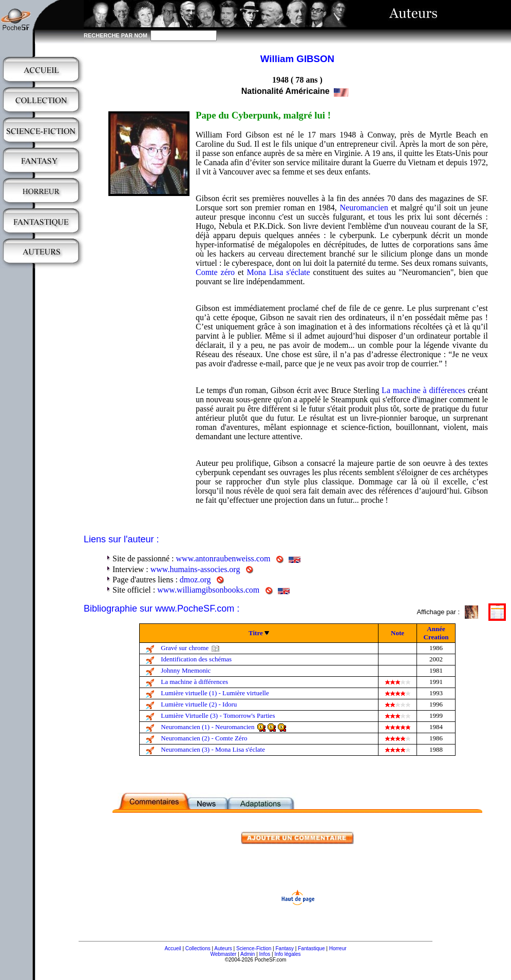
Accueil (173, 948)
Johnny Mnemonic (186, 670)
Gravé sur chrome (185, 648)
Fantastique (311, 948)
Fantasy (285, 948)
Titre (256, 633)
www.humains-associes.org (195, 569)
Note (398, 633)
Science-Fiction (254, 948)
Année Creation (436, 633)
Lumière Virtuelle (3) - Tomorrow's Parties (218, 716)
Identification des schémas (196, 659)
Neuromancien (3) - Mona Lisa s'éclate (213, 749)
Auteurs (223, 948)
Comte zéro (215, 272)
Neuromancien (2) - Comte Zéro (204, 738)
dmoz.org (195, 580)
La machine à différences (423, 390)
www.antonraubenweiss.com (223, 558)
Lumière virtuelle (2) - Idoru (199, 704)
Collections (198, 948)
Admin (248, 954)
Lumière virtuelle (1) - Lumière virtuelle (215, 693)
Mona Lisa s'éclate (279, 272)
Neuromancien (364, 208)
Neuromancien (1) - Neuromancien (207, 727)
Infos (265, 954)
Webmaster (223, 954)
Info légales (287, 954)
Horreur (338, 948)
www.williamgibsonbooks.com (208, 590)
